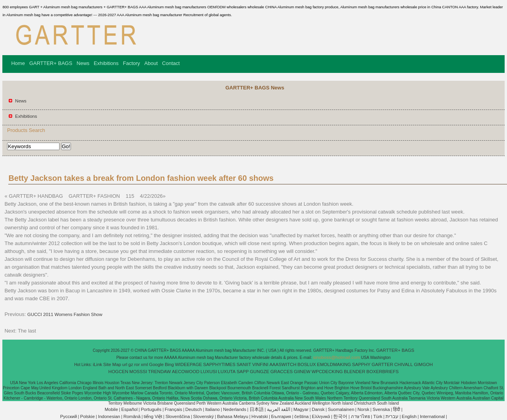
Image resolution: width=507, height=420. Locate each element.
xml (144, 364)
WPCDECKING (327, 372)
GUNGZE (260, 372)
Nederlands (235, 409)
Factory (131, 63)
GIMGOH (423, 364)
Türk (378, 416)
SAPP (243, 372)
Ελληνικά (321, 416)
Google (156, 364)
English (409, 416)
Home (18, 63)
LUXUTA (227, 372)
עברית (392, 416)
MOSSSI (138, 372)
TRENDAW (160, 372)
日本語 (257, 409)
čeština (302, 416)
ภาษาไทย (361, 416)
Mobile (111, 409)
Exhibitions (106, 63)
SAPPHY (361, 364)
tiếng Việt (153, 416)
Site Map (112, 364)
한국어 (340, 416)
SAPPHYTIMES (219, 364)
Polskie (87, 416)
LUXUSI (209, 372)
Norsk (363, 409)
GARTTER (383, 364)
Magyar (301, 409)
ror (137, 364)
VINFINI (260, 364)
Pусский (68, 416)
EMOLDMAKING (334, 364)
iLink (97, 364)
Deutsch (194, 409)
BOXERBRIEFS (382, 372)
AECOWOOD (186, 372)
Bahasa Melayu (232, 416)
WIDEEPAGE (189, 364)
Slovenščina (178, 416)
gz (131, 364)
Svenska (381, 409)
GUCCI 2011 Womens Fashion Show (65, 314)
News (83, 63)
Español (129, 409)
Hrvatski (260, 416)
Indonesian (109, 416)
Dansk (318, 409)
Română (132, 416)
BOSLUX (307, 364)
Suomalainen (341, 409)
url (125, 364)
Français (173, 409)
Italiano (212, 409)
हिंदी (397, 409)
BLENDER (354, 372)
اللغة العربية (279, 409)
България (281, 416)
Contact (171, 63)
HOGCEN (118, 372)
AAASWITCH (283, 364)
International (432, 416)
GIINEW (302, 372)
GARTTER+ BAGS (51, 63)
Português (151, 409)
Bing (169, 364)
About (151, 63)
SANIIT (244, 364)
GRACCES (282, 372)
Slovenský (203, 416)
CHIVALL (404, 364)
